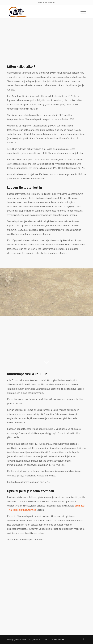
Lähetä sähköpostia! (46, 2)
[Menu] (82, 11)
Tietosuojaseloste (57, 640)
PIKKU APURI (44, 640)
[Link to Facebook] (84, 639)
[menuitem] (82, 11)
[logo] (39, 11)
